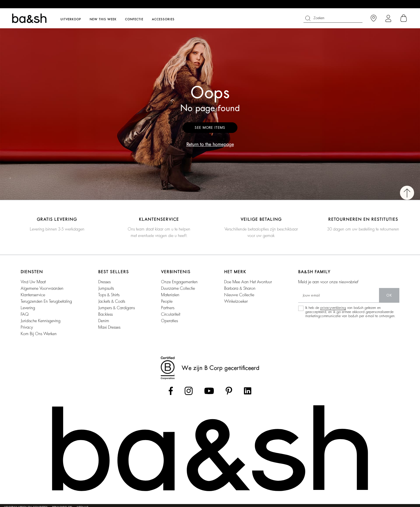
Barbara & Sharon (240, 288)
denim (104, 321)
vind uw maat (33, 282)
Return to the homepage (210, 144)
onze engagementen (179, 282)
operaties (169, 321)
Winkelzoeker (236, 301)
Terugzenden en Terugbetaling (46, 301)
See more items (210, 128)
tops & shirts (109, 295)
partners (168, 308)
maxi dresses (109, 327)
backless (105, 314)
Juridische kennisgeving (41, 321)
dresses (104, 282)
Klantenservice (33, 295)
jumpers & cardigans (117, 308)
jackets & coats (112, 301)
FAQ (25, 314)
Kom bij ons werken (39, 334)
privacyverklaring (333, 308)
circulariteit (171, 314)
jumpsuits (106, 288)
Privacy (27, 327)
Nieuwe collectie (239, 295)
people (167, 301)
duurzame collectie (178, 288)
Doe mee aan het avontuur (248, 282)
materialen (170, 295)
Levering (28, 308)
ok (389, 295)
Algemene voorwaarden (42, 288)
